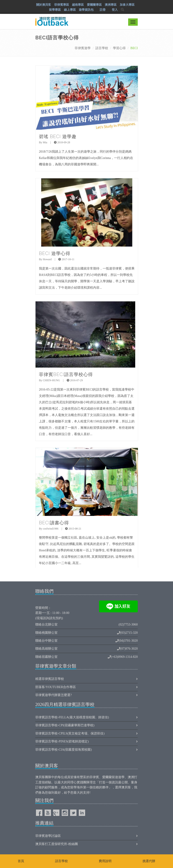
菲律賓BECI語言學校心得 (66, 374)
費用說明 (105, 861)
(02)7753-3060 (128, 625)
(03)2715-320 (129, 633)
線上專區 (70, 10)
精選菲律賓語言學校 (50, 679)
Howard (47, 259)
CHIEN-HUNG (51, 380)
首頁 (21, 861)
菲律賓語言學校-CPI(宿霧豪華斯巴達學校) (65, 725)
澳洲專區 (111, 5)
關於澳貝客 (44, 5)
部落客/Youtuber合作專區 (56, 687)
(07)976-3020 (129, 649)
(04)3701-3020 (128, 641)
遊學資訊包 (86, 10)
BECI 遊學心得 (55, 253)
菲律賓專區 (62, 5)
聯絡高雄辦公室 (46, 649)
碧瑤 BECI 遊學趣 (58, 136)
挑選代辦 (149, 861)
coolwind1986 (51, 529)
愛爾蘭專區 (94, 5)
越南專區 (78, 5)
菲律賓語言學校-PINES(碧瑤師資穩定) (62, 741)
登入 (115, 10)
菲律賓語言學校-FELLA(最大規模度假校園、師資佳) (72, 717)
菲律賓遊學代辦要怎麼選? (53, 695)
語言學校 (102, 48)
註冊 (103, 10)
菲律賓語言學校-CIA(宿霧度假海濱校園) (64, 750)
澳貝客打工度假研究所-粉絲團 (57, 844)
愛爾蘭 (107, 777)
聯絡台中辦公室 (46, 641)
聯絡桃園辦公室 (46, 633)
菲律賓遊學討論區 (48, 836)
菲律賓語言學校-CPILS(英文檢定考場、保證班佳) (70, 733)
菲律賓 (94, 777)
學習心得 (119, 48)
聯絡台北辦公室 (46, 625)
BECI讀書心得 (54, 523)
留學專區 (55, 10)
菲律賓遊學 (83, 48)
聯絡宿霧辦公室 (46, 657)
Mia (45, 142)
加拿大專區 (127, 5)
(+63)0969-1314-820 (124, 657)
